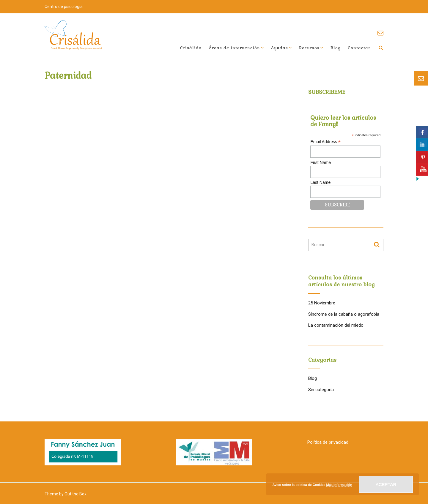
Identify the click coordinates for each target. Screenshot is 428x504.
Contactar (359, 48)
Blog (336, 48)
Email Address (325, 142)
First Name (320, 162)
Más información (339, 485)
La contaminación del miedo (336, 325)
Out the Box (75, 494)
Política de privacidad (328, 442)
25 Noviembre (322, 303)
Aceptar (386, 484)
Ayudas (280, 48)
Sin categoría (321, 390)
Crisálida (191, 48)
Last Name (320, 182)
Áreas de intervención (235, 48)
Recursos (309, 48)
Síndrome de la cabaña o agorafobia (344, 314)
